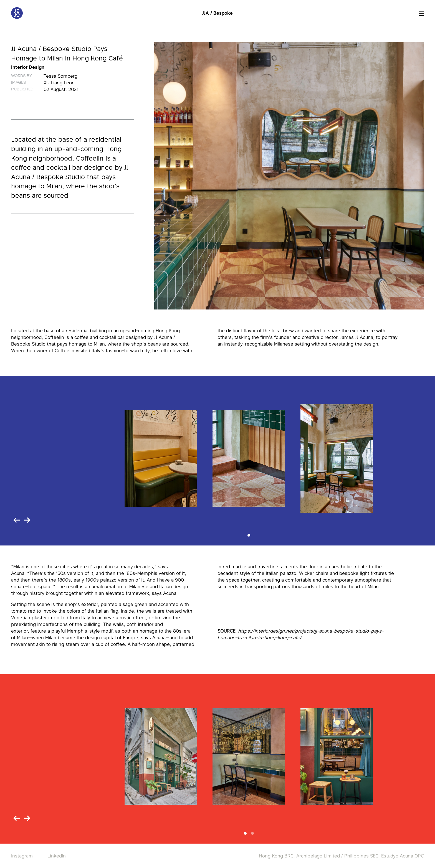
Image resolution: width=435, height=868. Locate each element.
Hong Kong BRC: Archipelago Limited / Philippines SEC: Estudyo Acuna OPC (341, 856)
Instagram (22, 856)
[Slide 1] (249, 535)
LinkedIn (57, 856)
